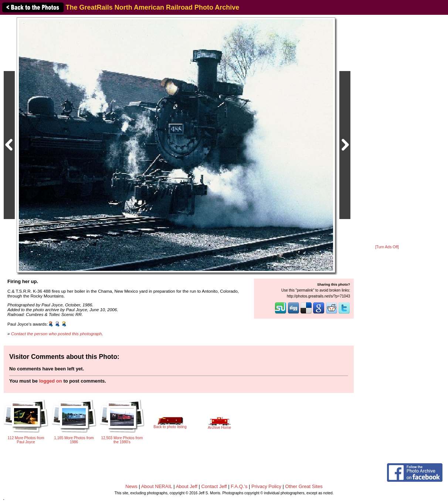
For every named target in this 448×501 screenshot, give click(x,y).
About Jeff (187, 486)
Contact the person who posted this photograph (57, 334)
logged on (51, 381)
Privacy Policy (266, 486)
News (131, 486)
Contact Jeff (214, 486)
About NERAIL (157, 486)
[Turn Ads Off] (387, 247)
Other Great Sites (304, 486)
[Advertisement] (387, 130)
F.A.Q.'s (239, 486)
